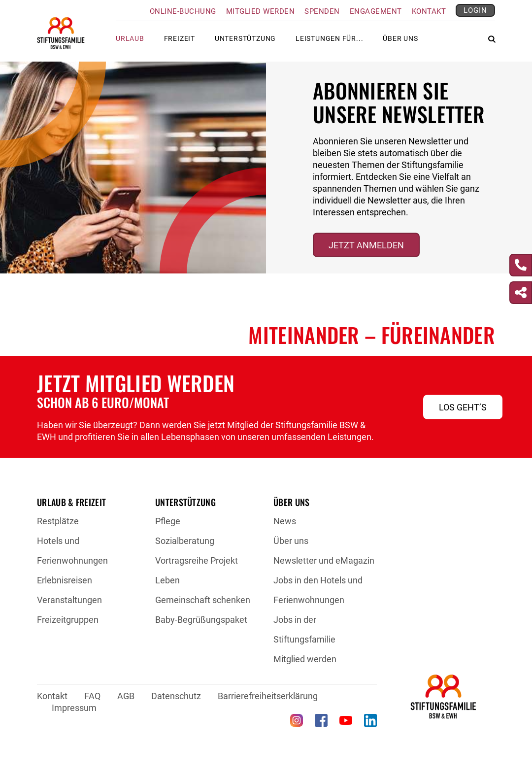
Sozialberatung (185, 541)
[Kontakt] (521, 265)
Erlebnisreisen (65, 580)
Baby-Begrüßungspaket (201, 620)
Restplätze (58, 521)
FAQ (92, 696)
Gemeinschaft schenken (203, 600)
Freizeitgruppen (68, 620)
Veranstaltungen (69, 600)
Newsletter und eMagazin (324, 560)
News (285, 521)
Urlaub (130, 42)
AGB (126, 696)
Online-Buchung (183, 11)
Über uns (400, 42)
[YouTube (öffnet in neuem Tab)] (346, 720)
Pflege (168, 521)
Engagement (376, 11)
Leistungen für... (329, 42)
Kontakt (429, 11)
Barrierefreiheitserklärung (268, 696)
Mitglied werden (261, 11)
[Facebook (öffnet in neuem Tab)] (321, 720)
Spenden (322, 11)
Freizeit (180, 42)
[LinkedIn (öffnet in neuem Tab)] (370, 720)
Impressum (74, 708)
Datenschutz (176, 696)
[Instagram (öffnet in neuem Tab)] (297, 720)
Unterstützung (245, 42)
